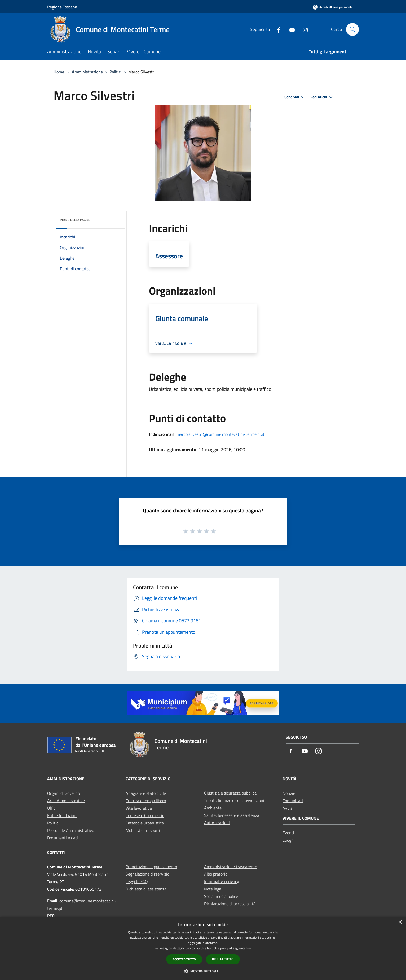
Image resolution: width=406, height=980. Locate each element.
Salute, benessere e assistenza (232, 815)
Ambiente (213, 808)
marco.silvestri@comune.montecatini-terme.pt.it (220, 434)
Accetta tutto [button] (184, 959)
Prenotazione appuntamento (151, 867)
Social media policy (221, 896)
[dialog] (203, 948)
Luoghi (289, 840)
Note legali (214, 889)
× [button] (400, 922)
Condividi (295, 97)
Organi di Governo (63, 793)
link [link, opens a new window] (249, 948)
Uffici (52, 808)
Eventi (288, 833)
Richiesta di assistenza (146, 889)
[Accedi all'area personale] (333, 7)
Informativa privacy (222, 881)
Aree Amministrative (66, 801)
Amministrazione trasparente (231, 867)
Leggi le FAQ (137, 881)
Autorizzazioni (217, 823)
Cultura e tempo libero (146, 801)
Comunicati (293, 801)
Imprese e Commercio (145, 815)
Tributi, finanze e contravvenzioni (234, 800)
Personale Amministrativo (71, 830)
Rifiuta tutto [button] (223, 959)
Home (59, 72)
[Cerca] (352, 29)
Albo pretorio (216, 874)
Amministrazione (87, 72)
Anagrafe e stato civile (146, 793)
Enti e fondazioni (62, 815)
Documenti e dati (63, 838)
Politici (116, 72)
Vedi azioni (322, 97)
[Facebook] (276, 29)
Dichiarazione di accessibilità (230, 904)
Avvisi (288, 808)
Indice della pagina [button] (75, 220)
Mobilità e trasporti (143, 830)
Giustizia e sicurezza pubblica (230, 793)
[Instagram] (303, 29)
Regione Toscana (62, 7)
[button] (203, 971)
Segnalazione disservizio (147, 874)
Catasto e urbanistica (145, 823)
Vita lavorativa (139, 808)
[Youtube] (290, 29)
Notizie (289, 793)
